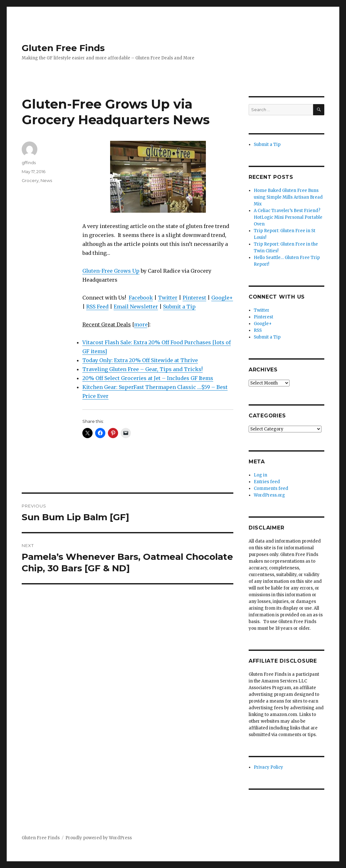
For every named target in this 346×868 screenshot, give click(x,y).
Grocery (30, 180)
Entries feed (267, 482)
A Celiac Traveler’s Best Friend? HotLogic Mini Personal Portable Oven (288, 217)
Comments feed (271, 488)
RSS (258, 330)
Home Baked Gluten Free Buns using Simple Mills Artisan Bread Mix (288, 197)
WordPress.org (269, 495)
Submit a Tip (179, 307)
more (141, 324)
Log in (260, 475)
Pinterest (194, 298)
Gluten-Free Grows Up (111, 271)
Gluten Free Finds (63, 48)
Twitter (168, 298)
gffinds (29, 163)
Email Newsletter (136, 307)
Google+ (222, 298)
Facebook (141, 298)
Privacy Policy (268, 767)
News (46, 180)
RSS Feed (97, 307)
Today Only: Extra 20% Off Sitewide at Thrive (140, 360)
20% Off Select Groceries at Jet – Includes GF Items (148, 378)
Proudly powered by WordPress (99, 838)
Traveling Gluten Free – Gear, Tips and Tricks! (143, 369)
